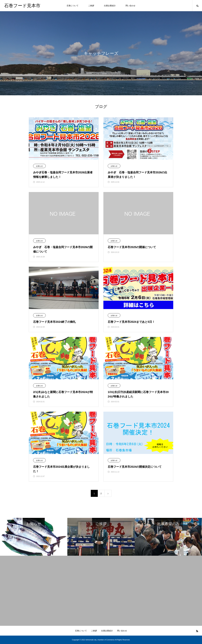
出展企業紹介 (110, 6)
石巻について (73, 6)
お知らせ (39, 166)
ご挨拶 (91, 6)
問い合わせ (130, 6)
